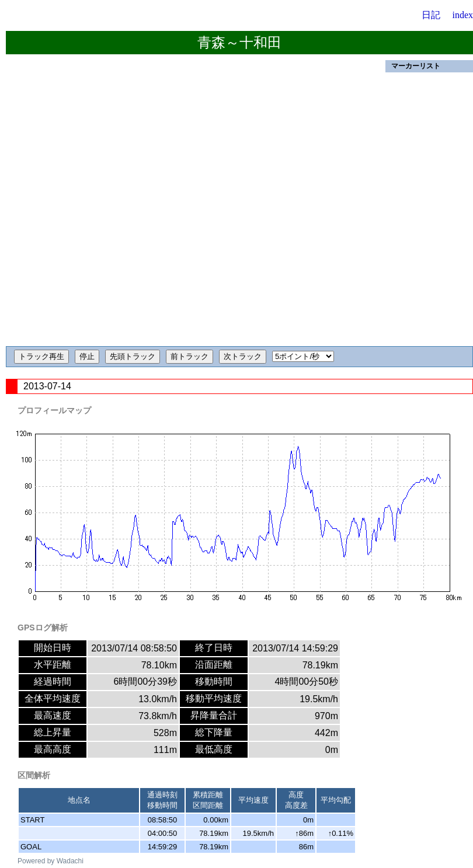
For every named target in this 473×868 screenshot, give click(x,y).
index (462, 15)
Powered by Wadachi (51, 861)
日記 (431, 15)
